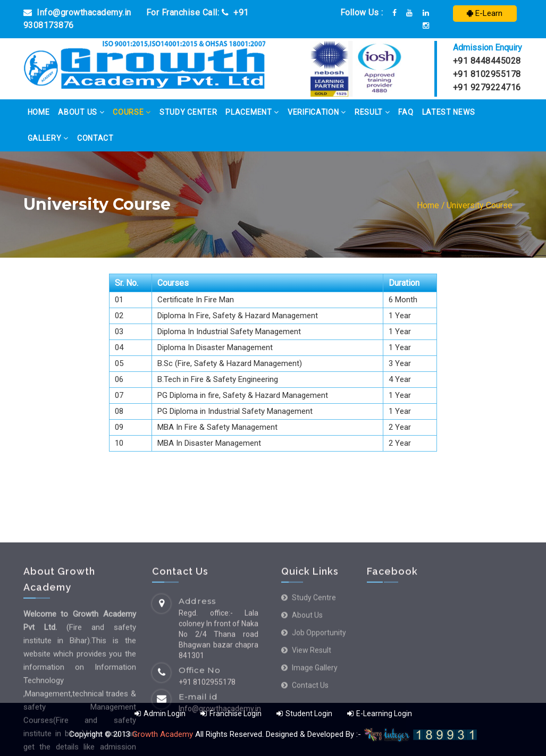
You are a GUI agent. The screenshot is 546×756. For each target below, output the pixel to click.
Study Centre (314, 689)
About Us (81, 112)
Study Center (188, 112)
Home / (431, 205)
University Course (480, 205)
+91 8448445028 (487, 61)
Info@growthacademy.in (77, 12)
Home (39, 112)
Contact (95, 138)
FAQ (406, 112)
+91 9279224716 (487, 87)
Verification (317, 112)
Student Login (305, 713)
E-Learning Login (380, 713)
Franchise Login (231, 713)
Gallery (48, 138)
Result (372, 112)
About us (307, 706)
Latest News (449, 112)
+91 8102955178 (487, 74)
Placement (252, 112)
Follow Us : (362, 12)
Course (132, 112)
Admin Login (160, 713)
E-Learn (485, 13)
